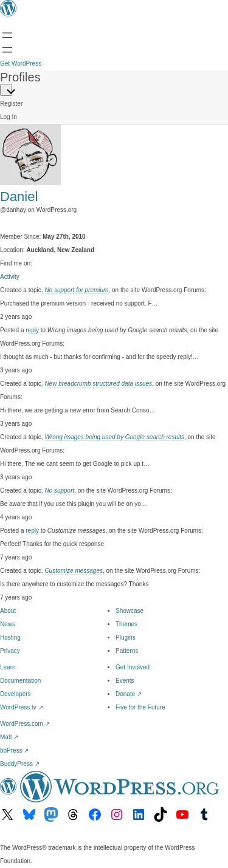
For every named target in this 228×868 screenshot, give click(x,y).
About (8, 611)
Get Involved (133, 667)
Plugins (126, 637)
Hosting (10, 637)
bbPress (14, 750)
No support (59, 490)
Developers (16, 694)
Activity (10, 277)
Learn (8, 667)
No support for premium (76, 290)
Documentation (20, 681)
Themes (126, 624)
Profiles (20, 77)
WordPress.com (25, 724)
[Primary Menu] (6, 90)
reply (32, 330)
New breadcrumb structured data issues (98, 384)
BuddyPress (20, 764)
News (8, 624)
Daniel (19, 196)
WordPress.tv (22, 707)
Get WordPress (21, 63)
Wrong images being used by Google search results (114, 437)
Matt (9, 737)
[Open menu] (7, 35)
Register (11, 104)
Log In (9, 117)
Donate (129, 694)
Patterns (127, 651)
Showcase (130, 611)
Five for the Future (140, 707)
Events (125, 681)
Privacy (10, 651)
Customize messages (74, 571)
